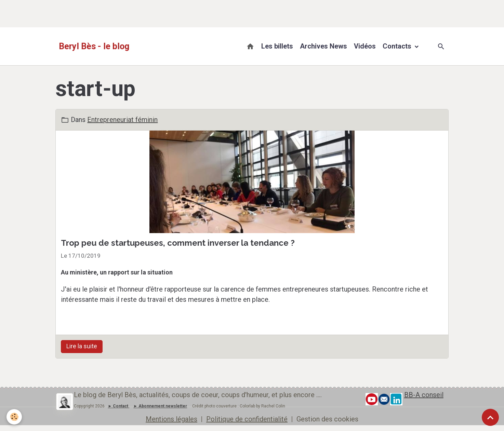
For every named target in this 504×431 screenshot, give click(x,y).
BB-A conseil (424, 395)
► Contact (118, 406)
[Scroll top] (490, 417)
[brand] (94, 46)
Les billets (277, 46)
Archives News (323, 46)
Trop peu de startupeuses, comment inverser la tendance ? (178, 243)
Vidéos (365, 46)
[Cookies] (15, 417)
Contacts (398, 46)
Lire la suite (82, 346)
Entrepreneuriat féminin (122, 120)
